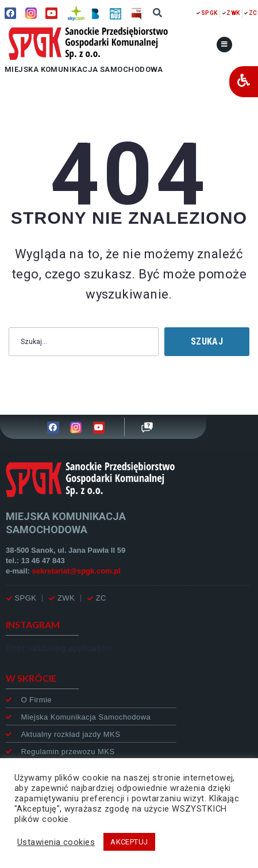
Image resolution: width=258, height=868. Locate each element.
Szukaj (207, 341)
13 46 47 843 (43, 561)
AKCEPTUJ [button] (129, 842)
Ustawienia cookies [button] (56, 842)
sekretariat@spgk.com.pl (76, 571)
